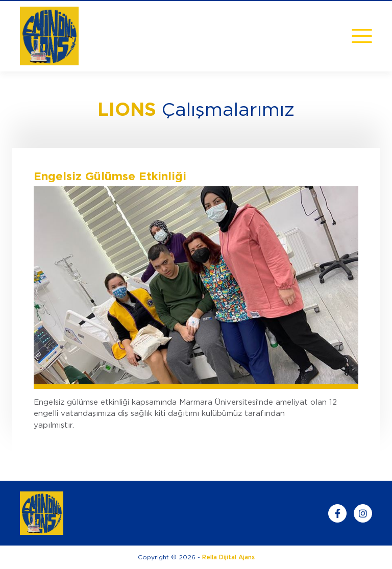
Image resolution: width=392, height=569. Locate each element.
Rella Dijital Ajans (228, 557)
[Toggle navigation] (362, 36)
